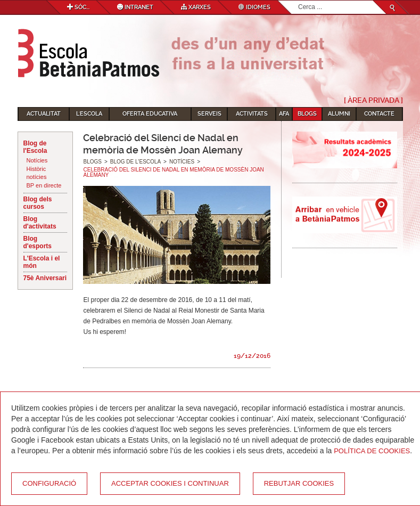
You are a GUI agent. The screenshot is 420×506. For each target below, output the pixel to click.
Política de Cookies (372, 451)
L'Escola (89, 114)
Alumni (339, 114)
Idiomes (254, 7)
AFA (284, 114)
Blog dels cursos (38, 203)
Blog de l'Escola (35, 147)
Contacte (379, 114)
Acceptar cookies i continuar (170, 483)
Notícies (37, 160)
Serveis (209, 114)
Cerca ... (298, 1)
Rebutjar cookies (299, 483)
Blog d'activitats (40, 223)
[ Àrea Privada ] (373, 100)
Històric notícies (37, 173)
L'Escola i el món (42, 262)
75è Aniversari (45, 278)
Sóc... (78, 7)
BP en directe (44, 185)
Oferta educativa (150, 114)
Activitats (252, 114)
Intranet (135, 7)
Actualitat (44, 114)
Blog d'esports (38, 242)
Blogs (307, 114)
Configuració (49, 483)
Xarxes (196, 7)
